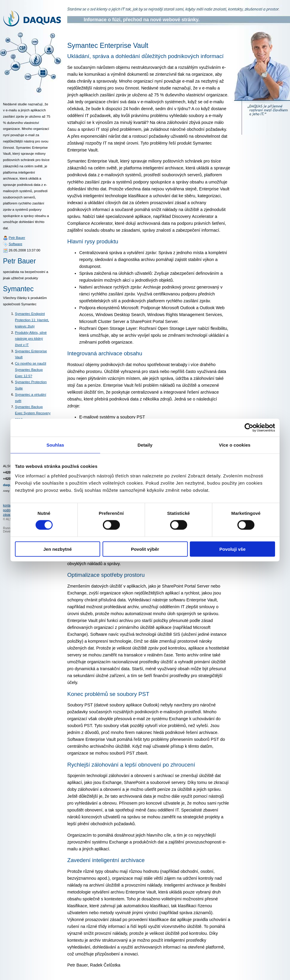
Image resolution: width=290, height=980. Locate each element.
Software (15, 244)
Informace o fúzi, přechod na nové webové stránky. (142, 20)
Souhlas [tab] (55, 445)
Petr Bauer (17, 238)
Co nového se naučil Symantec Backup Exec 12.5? (30, 370)
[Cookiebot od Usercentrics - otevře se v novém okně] (249, 428)
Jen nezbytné (58, 549)
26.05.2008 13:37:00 (25, 250)
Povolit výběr (145, 549)
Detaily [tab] (145, 445)
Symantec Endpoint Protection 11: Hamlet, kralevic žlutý (32, 320)
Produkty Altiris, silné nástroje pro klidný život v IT (31, 339)
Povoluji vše (233, 549)
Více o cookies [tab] (235, 445)
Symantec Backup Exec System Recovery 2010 (33, 413)
